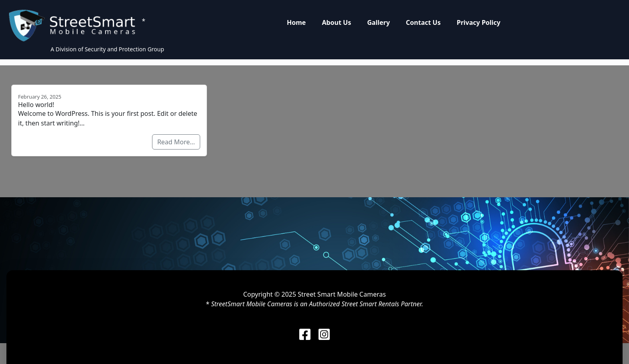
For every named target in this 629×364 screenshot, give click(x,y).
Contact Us (423, 22)
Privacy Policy (478, 22)
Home (296, 22)
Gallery (378, 22)
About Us (336, 22)
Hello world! (36, 105)
